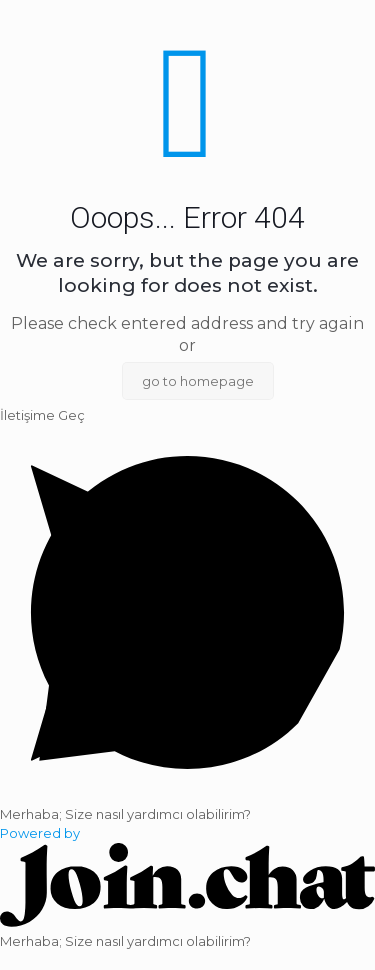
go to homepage (198, 381)
